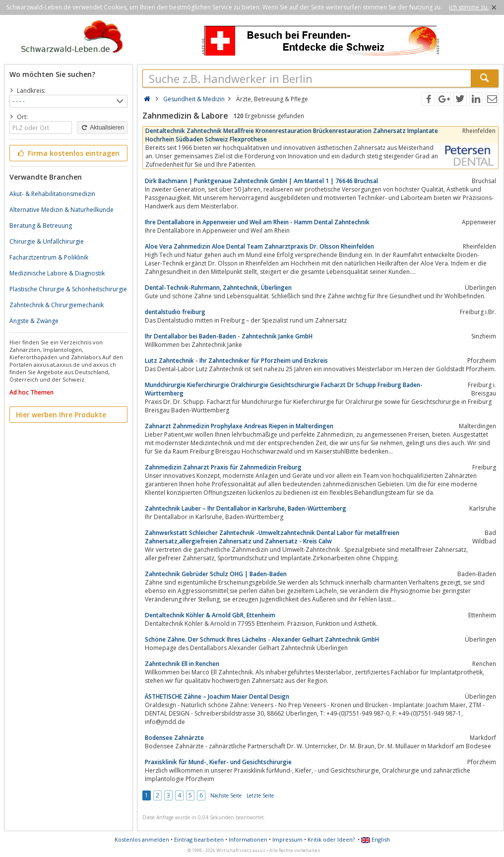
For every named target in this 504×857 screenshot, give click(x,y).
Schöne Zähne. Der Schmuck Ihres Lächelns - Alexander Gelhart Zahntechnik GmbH (262, 639)
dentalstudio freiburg (175, 312)
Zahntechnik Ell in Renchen (182, 664)
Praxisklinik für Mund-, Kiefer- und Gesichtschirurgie (218, 762)
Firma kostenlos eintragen (68, 153)
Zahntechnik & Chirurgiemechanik (57, 305)
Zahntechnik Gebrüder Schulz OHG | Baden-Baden (216, 574)
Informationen (248, 839)
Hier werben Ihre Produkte (61, 415)
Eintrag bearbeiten (199, 839)
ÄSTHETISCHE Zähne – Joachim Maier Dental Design (217, 696)
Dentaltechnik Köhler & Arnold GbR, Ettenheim (210, 615)
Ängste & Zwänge (34, 321)
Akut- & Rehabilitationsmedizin (52, 194)
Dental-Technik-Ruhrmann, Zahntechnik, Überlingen (218, 288)
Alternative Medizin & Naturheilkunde (62, 210)
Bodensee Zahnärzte (174, 738)
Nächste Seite (226, 795)
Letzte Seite (260, 795)
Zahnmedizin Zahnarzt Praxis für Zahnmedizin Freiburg (223, 467)
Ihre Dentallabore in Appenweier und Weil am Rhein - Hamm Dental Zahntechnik (257, 222)
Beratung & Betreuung (41, 226)
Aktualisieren (102, 128)
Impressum (287, 839)
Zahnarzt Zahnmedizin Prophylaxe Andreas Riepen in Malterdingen (239, 426)
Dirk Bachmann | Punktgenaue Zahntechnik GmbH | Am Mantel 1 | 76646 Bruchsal (261, 181)
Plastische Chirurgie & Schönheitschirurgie (68, 289)
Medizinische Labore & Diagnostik (57, 273)
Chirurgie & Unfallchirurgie (47, 241)
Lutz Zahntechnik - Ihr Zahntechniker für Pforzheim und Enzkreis (236, 361)
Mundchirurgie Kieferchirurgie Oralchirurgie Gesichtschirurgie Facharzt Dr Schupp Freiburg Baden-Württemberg (284, 389)
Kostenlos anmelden (142, 839)
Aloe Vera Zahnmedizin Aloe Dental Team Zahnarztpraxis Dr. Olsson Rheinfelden (259, 246)
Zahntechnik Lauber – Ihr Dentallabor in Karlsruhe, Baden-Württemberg (246, 508)
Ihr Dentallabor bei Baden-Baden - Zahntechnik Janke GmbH (229, 336)
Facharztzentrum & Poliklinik (49, 257)
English (376, 839)
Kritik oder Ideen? (331, 839)
